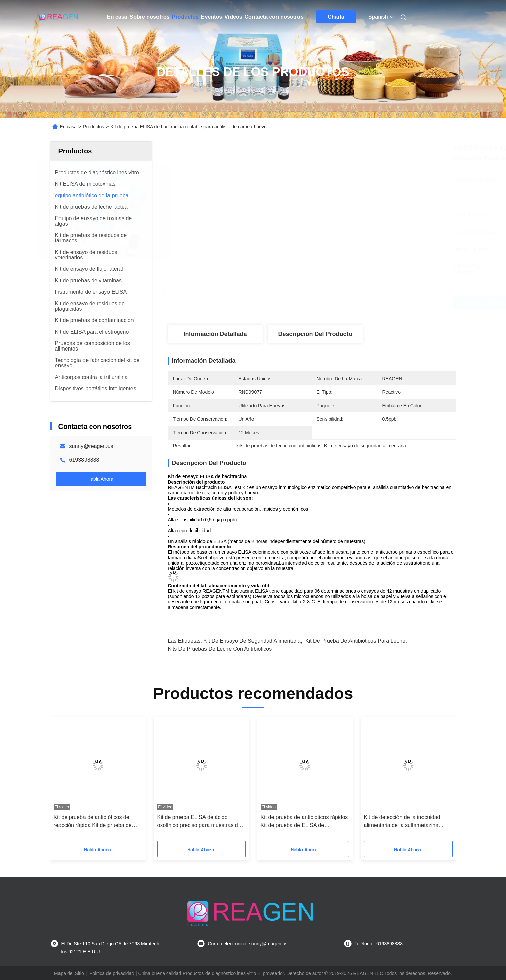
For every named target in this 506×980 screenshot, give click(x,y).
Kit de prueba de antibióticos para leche (355, 641)
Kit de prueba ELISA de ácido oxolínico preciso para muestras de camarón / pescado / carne (199, 822)
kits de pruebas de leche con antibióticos (220, 649)
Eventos (212, 17)
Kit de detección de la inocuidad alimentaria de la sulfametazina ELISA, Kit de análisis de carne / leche (403, 822)
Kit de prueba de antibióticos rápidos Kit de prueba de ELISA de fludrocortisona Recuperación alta (304, 822)
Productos (185, 17)
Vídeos (233, 17)
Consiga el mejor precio (352, 303)
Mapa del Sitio (69, 973)
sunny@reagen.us (91, 446)
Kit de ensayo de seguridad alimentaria (252, 641)
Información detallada (215, 334)
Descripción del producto (315, 334)
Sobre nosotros (149, 17)
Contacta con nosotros (274, 17)
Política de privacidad (112, 973)
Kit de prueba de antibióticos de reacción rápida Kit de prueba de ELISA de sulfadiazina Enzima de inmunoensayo (94, 822)
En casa (117, 17)
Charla (336, 17)
